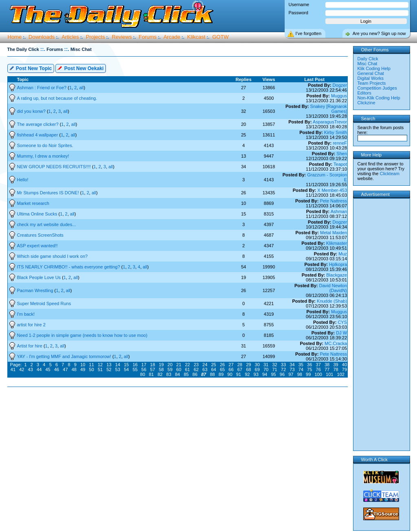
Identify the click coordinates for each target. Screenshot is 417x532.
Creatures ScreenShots (40, 235)
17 (144, 365)
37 (318, 365)
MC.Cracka (336, 343)
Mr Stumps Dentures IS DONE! (49, 193)
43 (31, 369)
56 (144, 369)
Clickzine (367, 103)
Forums (148, 37)
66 (231, 369)
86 (195, 374)
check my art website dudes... (47, 224)
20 (170, 365)
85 (186, 374)
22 (187, 365)
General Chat (371, 73)
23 (196, 365)
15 (126, 365)
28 (240, 365)
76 (318, 369)
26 (222, 365)
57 (153, 369)
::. (43, 49)
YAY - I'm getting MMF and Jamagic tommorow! (65, 356)
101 (329, 374)
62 (196, 369)
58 (161, 369)
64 (213, 369)
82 (160, 374)
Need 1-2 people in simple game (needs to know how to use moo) (82, 335)
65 (222, 369)
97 (291, 374)
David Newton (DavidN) (333, 288)
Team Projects (372, 83)
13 (109, 365)
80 (143, 374)
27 (231, 365)
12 (100, 365)
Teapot (340, 164)
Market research (33, 203)
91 (239, 374)
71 (274, 369)
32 (274, 365)
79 (345, 369)
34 (292, 365)
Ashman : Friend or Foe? (43, 88)
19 (161, 365)
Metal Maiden (334, 233)
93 (256, 374)
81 (151, 374)
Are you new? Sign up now (379, 33)
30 (257, 365)
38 (327, 365)
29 (248, 365)
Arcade (172, 37)
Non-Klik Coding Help (379, 98)
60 (179, 369)
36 (309, 365)
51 (100, 369)
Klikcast (196, 37)
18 (153, 365)
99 (308, 374)
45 (48, 369)
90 (230, 374)
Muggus (339, 96)
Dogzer (340, 85)
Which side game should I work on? (53, 256)
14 (118, 365)
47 (65, 369)
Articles (70, 37)
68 (248, 369)
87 (204, 374)
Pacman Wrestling (36, 290)
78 (336, 369)
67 (240, 369)
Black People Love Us (40, 277)
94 (265, 374)
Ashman (339, 211)
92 (247, 374)
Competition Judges (377, 88)
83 (169, 374)
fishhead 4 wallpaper (38, 135)
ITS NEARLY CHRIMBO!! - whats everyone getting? (69, 267)
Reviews (122, 37)
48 (74, 369)
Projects (95, 37)
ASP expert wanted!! (37, 246)
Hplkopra (338, 264)
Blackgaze (337, 275)
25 (213, 365)
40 (345, 365)
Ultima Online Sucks (38, 214)
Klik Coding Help (374, 68)
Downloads (42, 37)
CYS (342, 322)
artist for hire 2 (31, 325)
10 (83, 365)
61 (187, 369)
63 (205, 369)
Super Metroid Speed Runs (44, 303)
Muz (343, 254)
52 (109, 369)
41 (13, 369)
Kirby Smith (336, 132)
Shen (342, 154)
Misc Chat (368, 64)
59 (170, 369)
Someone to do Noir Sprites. (45, 145)
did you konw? (32, 111)
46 (57, 369)
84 (178, 374)
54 (126, 369)
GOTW (220, 37)
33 (283, 365)
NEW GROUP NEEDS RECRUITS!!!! (55, 167)
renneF (340, 143)
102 (341, 374)
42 (22, 369)
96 (282, 374)
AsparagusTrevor (330, 122)
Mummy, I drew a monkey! (43, 156)
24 (205, 365)
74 (301, 369)
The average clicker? (38, 124)
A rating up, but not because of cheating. (57, 98)
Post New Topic (31, 68)
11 (92, 365)
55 (135, 369)
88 (212, 374)
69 (257, 369)
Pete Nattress (333, 201)
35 (301, 365)
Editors (364, 93)
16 (135, 365)
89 (221, 374)
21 (179, 365)
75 (309, 369)
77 (327, 369)
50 (92, 369)
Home (15, 37)
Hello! (23, 180)
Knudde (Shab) (332, 301)
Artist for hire (30, 346)
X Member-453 (332, 190)
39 (336, 365)
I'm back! (26, 314)
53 (118, 369)
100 (318, 374)
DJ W (341, 333)
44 (39, 369)
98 (300, 374)
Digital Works (371, 78)
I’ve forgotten (309, 33)
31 (266, 365)
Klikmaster (337, 243)
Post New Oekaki (80, 68)
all (81, 88)
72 (283, 369)
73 (292, 369)
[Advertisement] (179, 413)
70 (266, 369)
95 (273, 374)
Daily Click (368, 59)
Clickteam (390, 174)
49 (83, 369)
